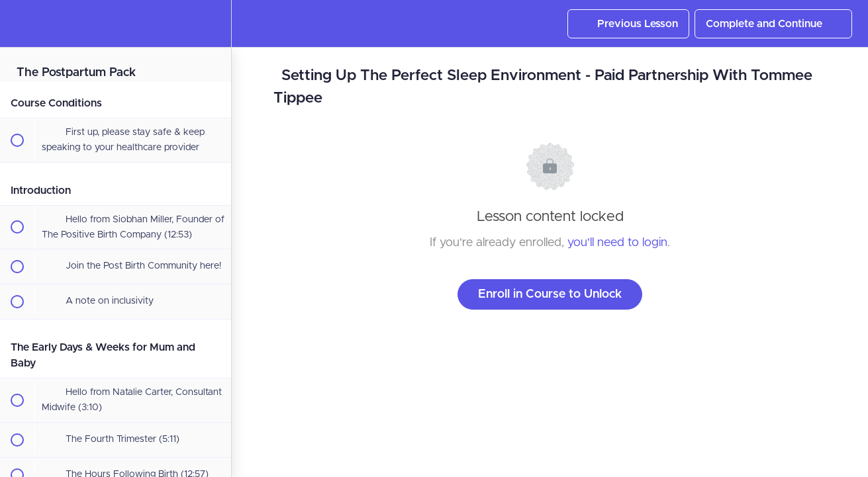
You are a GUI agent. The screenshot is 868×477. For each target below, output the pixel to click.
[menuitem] (215, 23)
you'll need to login (617, 243)
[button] (17, 23)
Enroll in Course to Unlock (550, 294)
